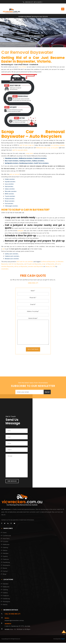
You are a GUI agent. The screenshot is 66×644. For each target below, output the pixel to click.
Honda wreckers (10, 199)
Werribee (6, 553)
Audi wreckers (9, 187)
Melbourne (6, 545)
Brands (5, 568)
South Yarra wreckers (41, 163)
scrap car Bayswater (48, 264)
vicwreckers (5, 269)
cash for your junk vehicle (20, 150)
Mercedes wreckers (11, 191)
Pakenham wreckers (11, 158)
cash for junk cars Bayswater (33, 264)
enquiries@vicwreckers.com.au (14, 619)
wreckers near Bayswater (36, 267)
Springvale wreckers (12, 163)
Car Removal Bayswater (27, 52)
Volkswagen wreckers (11, 206)
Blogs (5, 574)
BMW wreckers (9, 194)
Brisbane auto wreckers (12, 259)
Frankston (6, 559)
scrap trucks (29, 153)
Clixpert (63, 639)
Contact (5, 571)
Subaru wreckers (10, 189)
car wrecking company (58, 145)
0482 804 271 (29, 2)
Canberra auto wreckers (12, 256)
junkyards (20, 231)
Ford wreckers (9, 204)
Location (6, 542)
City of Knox (22, 67)
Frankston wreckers (40, 158)
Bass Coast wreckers (12, 161)
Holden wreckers (10, 179)
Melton (5, 551)
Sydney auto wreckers (11, 254)
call (3, 249)
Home (5, 533)
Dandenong (6, 562)
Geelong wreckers (25, 161)
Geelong (5, 548)
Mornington (7, 565)
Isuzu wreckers (9, 184)
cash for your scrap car (27, 145)
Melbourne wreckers (26, 158)
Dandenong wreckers (26, 163)
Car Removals (7, 536)
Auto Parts (6, 539)
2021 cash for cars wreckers (25, 262)
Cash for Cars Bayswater (16, 264)
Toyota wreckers (10, 196)
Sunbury (5, 556)
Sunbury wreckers (38, 161)
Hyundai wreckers (10, 182)
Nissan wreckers (10, 201)
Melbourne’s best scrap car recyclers (47, 148)
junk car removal (14, 174)
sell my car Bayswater (21, 267)
